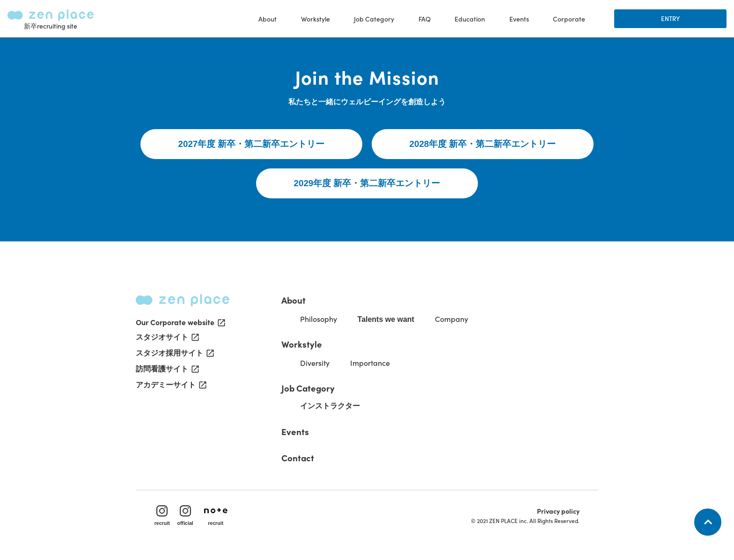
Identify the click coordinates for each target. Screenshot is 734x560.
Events (519, 19)
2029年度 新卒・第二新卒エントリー (367, 184)
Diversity (315, 363)
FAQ (425, 19)
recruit (162, 516)
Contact (298, 458)
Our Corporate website (181, 322)
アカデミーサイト (170, 386)
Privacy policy (558, 511)
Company (452, 319)
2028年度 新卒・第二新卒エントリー (483, 144)
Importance (371, 363)
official (185, 516)
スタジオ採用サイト (174, 354)
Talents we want (387, 320)
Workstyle (302, 344)
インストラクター (330, 406)
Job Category (308, 388)
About (294, 300)
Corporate (569, 19)
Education (470, 19)
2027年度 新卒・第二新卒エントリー (252, 144)
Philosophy (319, 319)
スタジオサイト (167, 338)
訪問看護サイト (167, 370)
